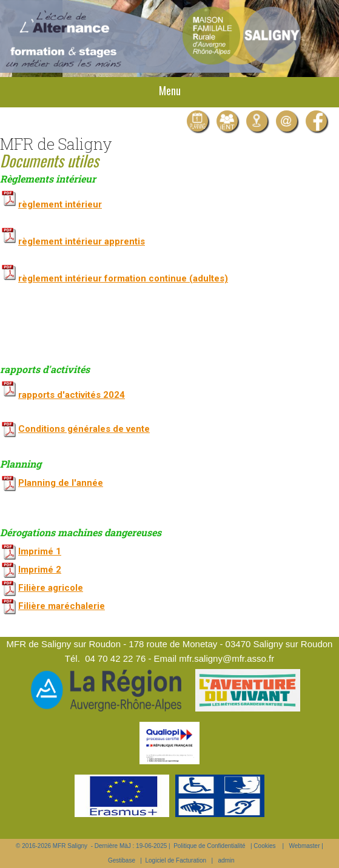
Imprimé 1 (40, 551)
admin (226, 860)
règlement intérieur (51, 204)
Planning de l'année (61, 483)
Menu (170, 90)
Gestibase (122, 860)
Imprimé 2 (40, 570)
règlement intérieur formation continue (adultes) (114, 278)
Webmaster (305, 846)
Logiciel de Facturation (176, 860)
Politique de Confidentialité (209, 846)
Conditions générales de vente (84, 429)
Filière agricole (51, 588)
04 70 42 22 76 (115, 658)
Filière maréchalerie (62, 606)
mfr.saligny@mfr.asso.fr (227, 658)
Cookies (264, 846)
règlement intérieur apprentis (72, 241)
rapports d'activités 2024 (72, 395)
